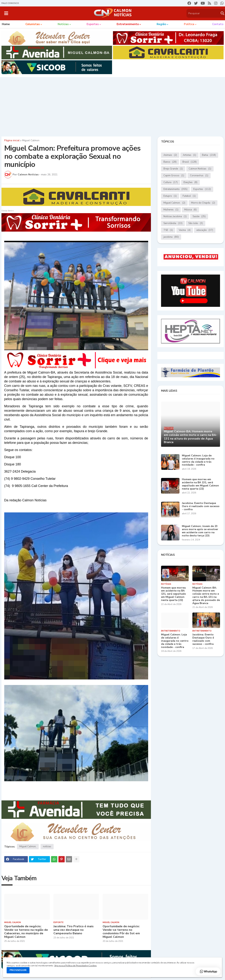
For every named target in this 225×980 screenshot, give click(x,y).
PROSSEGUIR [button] (18, 970)
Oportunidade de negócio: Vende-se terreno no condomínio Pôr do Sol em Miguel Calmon (121, 932)
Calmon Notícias (200, 169)
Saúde (199, 217)
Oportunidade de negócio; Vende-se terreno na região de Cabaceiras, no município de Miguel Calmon (26, 932)
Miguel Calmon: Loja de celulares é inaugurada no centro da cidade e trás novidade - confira (198, 460)
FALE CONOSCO (10, 3)
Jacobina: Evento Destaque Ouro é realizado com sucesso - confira (201, 506)
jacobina (171, 237)
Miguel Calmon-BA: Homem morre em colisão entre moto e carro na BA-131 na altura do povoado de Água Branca (191, 437)
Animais (170, 155)
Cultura (171, 182)
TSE (168, 230)
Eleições (190, 182)
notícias (47, 847)
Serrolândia (173, 223)
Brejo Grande (173, 169)
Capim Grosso (174, 176)
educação (205, 230)
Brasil (190, 162)
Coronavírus (199, 176)
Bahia (209, 155)
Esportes (202, 189)
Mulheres (171, 210)
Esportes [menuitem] (93, 24)
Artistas (189, 155)
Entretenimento (175, 189)
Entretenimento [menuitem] (128, 24)
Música (190, 210)
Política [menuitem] (189, 24)
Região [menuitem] (161, 24)
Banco (170, 162)
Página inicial (12, 141)
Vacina (185, 230)
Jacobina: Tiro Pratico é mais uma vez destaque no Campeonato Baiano (74, 930)
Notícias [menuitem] (63, 24)
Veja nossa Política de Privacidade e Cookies (75, 966)
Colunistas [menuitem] (33, 24)
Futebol (189, 196)
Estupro (170, 196)
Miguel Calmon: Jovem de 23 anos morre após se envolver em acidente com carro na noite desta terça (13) (200, 531)
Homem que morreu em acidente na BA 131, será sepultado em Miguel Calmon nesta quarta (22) (200, 484)
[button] (6, 13)
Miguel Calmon (31, 141)
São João (196, 223)
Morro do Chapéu (203, 203)
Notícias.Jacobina (175, 217)
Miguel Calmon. (174, 203)
